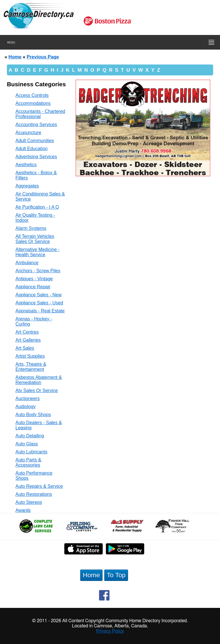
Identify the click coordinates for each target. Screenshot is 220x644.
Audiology (25, 407)
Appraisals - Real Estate (40, 311)
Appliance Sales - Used (39, 303)
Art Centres (27, 332)
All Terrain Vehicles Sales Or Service (35, 239)
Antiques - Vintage (34, 279)
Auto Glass (27, 444)
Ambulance (27, 263)
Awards (23, 510)
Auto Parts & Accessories (28, 462)
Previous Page (43, 57)
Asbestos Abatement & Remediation (39, 380)
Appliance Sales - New (39, 295)
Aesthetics (26, 165)
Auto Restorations (34, 494)
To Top (116, 575)
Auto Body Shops (33, 415)
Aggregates (27, 186)
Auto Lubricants (31, 452)
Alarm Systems (31, 228)
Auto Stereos (29, 502)
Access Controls (32, 95)
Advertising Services (36, 157)
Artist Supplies (30, 356)
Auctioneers (28, 399)
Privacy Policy (110, 631)
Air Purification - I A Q (37, 207)
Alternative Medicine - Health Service (38, 252)
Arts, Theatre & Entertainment (31, 367)
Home (15, 57)
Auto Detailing (30, 436)
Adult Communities (35, 141)
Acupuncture (28, 133)
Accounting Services (36, 125)
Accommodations (33, 103)
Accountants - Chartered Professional (40, 114)
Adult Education (32, 149)
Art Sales (25, 348)
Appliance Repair (33, 287)
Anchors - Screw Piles (38, 271)
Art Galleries (28, 340)
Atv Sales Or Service (37, 390)
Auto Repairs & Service (39, 486)
